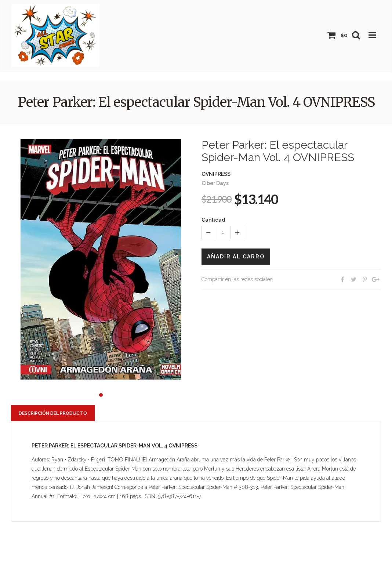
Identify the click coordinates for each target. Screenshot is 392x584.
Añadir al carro (236, 257)
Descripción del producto (53, 413)
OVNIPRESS (216, 174)
